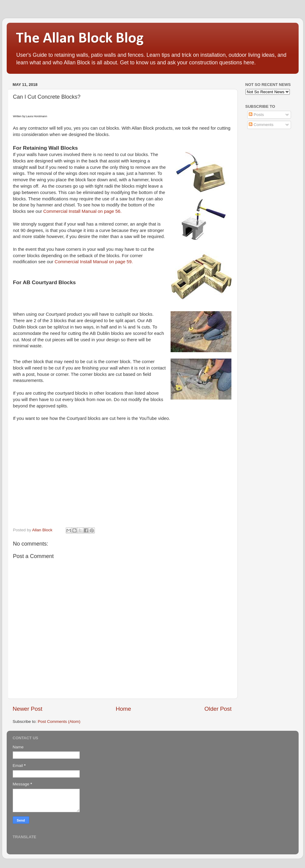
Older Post (218, 709)
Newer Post (28, 709)
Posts (256, 115)
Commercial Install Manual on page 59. (94, 262)
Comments (261, 125)
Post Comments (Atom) (59, 722)
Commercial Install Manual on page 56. (82, 211)
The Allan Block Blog (80, 39)
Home (123, 709)
